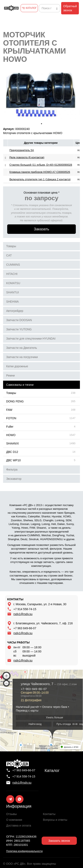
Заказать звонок (59, 841)
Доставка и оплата (19, 826)
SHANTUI (12, 292)
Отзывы (11, 814)
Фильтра (12, 470)
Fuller (10, 427)
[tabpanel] (41, 95)
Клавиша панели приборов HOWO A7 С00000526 (40, 172)
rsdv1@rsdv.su (23, 614)
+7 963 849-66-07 (25, 628)
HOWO (11, 435)
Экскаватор (14, 479)
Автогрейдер (15, 311)
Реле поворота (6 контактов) (27, 157)
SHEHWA (12, 302)
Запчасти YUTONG (19, 329)
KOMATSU (13, 283)
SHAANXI (12, 443)
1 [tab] (42, 124)
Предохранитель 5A (22, 150)
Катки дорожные (17, 366)
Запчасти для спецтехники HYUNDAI (31, 339)
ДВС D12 (12, 452)
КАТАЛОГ (31, 8)
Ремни (11, 375)
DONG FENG (15, 401)
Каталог (52, 770)
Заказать (41, 229)
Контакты (49, 814)
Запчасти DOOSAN (19, 320)
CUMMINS (13, 265)
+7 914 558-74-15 (25, 609)
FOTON (11, 418)
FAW (9, 410)
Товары (11, 246)
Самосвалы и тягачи (20, 385)
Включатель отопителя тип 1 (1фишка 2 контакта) (40, 179)
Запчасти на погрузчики (22, 357)
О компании (14, 820)
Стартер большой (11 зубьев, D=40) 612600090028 (41, 165)
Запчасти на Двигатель (22, 348)
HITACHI (12, 274)
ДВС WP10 (13, 460)
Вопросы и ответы (55, 820)
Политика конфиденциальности (24, 851)
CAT (9, 255)
